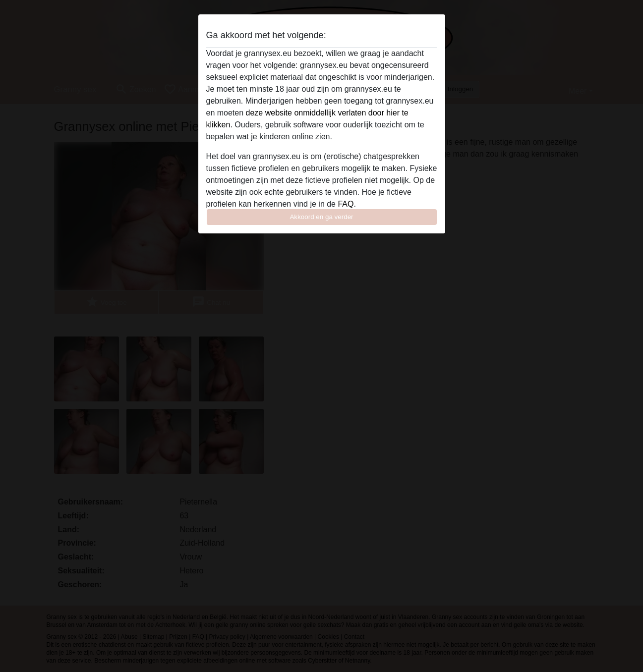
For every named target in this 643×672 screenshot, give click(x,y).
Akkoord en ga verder (321, 217)
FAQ (346, 204)
